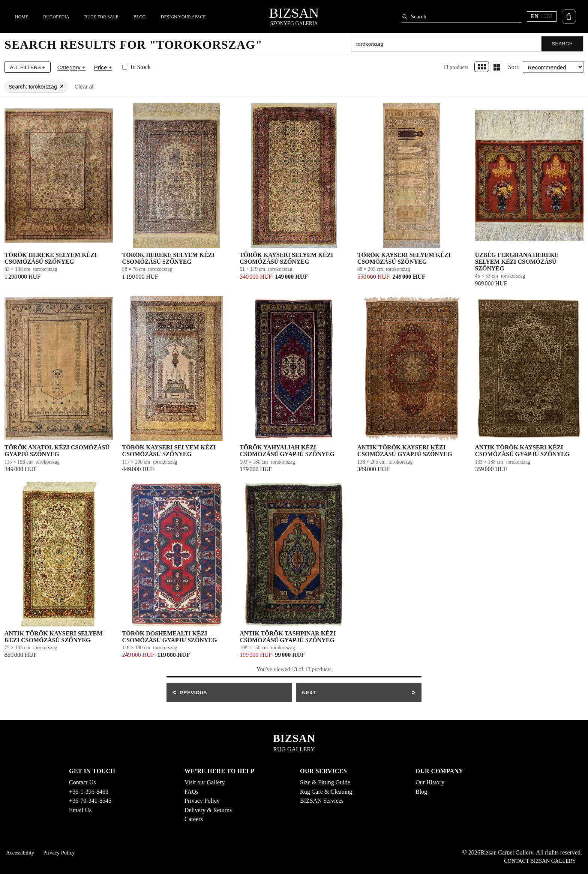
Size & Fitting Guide (325, 782)
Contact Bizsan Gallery (540, 861)
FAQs (191, 792)
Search (562, 44)
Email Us (80, 810)
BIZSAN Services (322, 801)
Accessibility (20, 853)
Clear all (85, 87)
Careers (194, 819)
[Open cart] (569, 17)
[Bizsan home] (294, 17)
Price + (103, 67)
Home (22, 17)
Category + (71, 67)
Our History (430, 782)
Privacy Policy (202, 801)
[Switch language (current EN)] (542, 17)
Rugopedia (56, 17)
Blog (140, 17)
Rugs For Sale (101, 17)
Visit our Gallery (205, 782)
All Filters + (28, 67)
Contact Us (82, 782)
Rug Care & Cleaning (326, 792)
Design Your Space (183, 17)
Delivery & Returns (208, 810)
